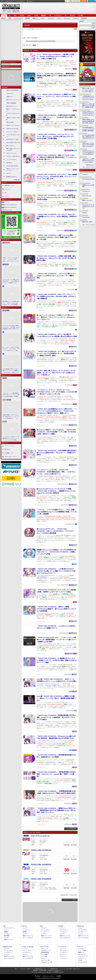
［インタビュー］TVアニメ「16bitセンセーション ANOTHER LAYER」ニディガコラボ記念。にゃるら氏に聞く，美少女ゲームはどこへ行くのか (57, 392)
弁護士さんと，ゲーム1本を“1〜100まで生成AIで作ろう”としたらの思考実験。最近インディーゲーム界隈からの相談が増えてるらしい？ (88, 145)
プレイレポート (46, 930)
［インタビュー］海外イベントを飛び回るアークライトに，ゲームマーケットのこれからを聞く (11, 438)
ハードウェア (58, 15)
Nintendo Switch (8, 210)
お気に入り (76, 1)
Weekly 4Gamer (10, 93)
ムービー (59, 18)
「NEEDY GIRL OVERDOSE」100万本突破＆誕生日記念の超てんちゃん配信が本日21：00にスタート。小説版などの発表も (57, 453)
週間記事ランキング (10, 186)
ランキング (91, 1)
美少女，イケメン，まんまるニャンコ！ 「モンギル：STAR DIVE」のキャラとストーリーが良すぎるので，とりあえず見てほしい (11, 260)
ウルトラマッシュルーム (40, 836)
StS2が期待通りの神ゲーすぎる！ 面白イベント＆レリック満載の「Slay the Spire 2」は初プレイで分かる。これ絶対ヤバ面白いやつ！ (11, 371)
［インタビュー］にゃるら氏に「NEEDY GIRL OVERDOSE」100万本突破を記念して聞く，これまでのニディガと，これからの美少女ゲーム (56, 472)
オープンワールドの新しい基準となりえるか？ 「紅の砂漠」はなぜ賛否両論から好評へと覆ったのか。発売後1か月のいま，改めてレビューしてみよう (11, 327)
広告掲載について (9, 453)
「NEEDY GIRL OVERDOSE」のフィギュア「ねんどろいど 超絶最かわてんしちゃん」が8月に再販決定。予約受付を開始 (57, 217)
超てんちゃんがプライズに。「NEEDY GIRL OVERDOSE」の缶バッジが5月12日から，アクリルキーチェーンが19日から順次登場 (55, 531)
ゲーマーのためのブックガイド (13, 136)
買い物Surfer (9, 163)
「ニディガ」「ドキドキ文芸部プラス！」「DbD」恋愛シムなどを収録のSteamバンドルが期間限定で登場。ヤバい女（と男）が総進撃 (57, 512)
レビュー (43, 18)
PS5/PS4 (22, 15)
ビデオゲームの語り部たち (13, 156)
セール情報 (44, 954)
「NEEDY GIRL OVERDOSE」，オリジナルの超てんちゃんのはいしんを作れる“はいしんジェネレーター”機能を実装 (56, 276)
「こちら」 (57, 970)
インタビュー (51, 18)
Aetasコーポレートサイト (11, 457)
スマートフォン (44, 947)
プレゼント (76, 18)
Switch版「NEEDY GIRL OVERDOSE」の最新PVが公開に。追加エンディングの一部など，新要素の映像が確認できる (56, 698)
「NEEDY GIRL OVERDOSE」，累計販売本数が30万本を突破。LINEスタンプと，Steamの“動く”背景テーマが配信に (56, 774)
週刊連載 (28, 18)
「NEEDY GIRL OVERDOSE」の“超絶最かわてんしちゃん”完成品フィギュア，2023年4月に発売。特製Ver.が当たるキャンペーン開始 (57, 660)
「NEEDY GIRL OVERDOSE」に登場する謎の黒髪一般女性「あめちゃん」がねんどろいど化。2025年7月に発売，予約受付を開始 (56, 258)
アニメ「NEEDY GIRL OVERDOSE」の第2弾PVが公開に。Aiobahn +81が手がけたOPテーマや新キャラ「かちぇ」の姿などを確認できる (55, 57)
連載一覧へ (18, 180)
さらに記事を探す (71, 829)
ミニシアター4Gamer (11, 159)
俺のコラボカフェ (11, 146)
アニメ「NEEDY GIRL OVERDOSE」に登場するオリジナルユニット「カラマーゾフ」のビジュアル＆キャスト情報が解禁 (56, 96)
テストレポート (64, 951)
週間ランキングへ (91, 165)
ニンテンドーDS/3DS (27, 947)
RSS (2, 1)
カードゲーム (82, 954)
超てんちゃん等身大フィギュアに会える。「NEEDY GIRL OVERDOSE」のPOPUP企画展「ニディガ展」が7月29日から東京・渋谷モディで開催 (56, 432)
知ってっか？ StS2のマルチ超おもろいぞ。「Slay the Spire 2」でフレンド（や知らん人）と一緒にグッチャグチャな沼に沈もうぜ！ (11, 349)
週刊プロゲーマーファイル (13, 100)
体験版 (6, 932)
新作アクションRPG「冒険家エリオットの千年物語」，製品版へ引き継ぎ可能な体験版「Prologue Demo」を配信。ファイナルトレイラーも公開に (88, 106)
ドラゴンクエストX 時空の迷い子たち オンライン (88, 206)
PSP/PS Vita (80, 926)
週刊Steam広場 (10, 122)
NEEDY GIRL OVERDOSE (41, 850)
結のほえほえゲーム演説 (12, 139)
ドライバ (7, 196)
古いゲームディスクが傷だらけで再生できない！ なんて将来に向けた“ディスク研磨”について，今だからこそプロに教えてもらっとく (11, 281)
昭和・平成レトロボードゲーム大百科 (13, 149)
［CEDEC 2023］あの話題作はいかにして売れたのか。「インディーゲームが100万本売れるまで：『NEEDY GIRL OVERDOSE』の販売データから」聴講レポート (57, 411)
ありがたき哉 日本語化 (12, 166)
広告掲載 (59, 976)
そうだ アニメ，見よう (12, 132)
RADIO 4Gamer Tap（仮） (13, 129)
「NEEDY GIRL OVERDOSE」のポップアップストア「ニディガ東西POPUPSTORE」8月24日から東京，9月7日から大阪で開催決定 (56, 296)
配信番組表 (84, 18)
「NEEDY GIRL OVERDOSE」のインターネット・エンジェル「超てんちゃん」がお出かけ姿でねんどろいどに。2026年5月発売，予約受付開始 (56, 136)
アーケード (80, 947)
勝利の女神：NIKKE (87, 222)
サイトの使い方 (21, 1)
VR (50, 15)
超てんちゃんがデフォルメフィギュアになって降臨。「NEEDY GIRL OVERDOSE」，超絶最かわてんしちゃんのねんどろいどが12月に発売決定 (56, 491)
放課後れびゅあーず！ (12, 177)
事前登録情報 (45, 952)
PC (10, 15)
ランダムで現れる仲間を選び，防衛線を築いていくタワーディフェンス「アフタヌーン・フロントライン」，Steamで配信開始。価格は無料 (88, 137)
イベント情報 (82, 951)
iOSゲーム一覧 (45, 960)
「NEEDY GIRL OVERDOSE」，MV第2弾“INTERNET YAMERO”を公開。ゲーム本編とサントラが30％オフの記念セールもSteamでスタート (56, 571)
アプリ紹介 (44, 956)
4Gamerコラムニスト (11, 153)
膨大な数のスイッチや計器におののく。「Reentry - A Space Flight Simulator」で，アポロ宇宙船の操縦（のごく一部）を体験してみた (11, 303)
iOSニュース (45, 949)
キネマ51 (8, 173)
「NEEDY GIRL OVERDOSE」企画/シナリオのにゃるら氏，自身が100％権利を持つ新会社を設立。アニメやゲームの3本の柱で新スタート (56, 157)
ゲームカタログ (83, 962)
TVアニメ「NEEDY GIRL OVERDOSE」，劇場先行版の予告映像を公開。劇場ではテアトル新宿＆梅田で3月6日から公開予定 (56, 76)
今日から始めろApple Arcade (13, 142)
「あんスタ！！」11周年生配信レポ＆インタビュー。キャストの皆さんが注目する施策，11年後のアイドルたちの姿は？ (11, 395)
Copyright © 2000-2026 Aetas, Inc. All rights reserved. (48, 978)
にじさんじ (85, 174)
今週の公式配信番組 (11, 103)
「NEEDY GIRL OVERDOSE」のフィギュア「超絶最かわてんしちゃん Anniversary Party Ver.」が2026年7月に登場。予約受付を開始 (57, 197)
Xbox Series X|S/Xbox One (11, 205)
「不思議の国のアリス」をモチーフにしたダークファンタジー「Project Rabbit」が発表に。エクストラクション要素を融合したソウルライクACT (88, 98)
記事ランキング (9, 940)
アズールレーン (86, 191)
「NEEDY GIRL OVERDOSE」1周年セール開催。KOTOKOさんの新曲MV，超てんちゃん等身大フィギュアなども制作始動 (56, 609)
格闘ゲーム (81, 952)
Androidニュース (46, 951)
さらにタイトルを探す (70, 900)
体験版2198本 (16, 12)
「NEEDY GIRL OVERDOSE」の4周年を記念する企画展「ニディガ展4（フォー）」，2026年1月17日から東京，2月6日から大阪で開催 (56, 117)
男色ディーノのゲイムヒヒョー (13, 110)
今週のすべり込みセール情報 (13, 118)
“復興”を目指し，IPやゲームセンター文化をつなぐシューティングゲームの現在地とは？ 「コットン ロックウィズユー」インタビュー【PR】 (11, 417)
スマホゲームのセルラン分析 (13, 114)
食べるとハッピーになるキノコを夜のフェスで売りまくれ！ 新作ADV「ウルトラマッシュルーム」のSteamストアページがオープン (56, 317)
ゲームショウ (67, 18)
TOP (4, 16)
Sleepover (84, 213)
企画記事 (3, 18)
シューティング (83, 956)
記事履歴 (84, 1)
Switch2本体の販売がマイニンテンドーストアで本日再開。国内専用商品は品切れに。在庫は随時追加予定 (88, 129)
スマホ (36, 15)
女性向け (43, 15)
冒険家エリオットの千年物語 (88, 186)
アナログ (72, 15)
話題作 (10, 18)
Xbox (15, 15)
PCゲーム (7, 202)
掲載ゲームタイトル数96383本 (11, 10)
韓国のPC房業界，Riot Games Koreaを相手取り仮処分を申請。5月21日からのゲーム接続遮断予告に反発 (88, 121)
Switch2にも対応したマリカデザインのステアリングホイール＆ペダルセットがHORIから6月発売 (88, 113)
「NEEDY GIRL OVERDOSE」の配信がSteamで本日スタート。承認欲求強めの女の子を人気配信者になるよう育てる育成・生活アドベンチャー (57, 810)
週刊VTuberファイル (11, 106)
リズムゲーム (82, 958)
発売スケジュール (28, 936)
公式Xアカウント (10, 1)
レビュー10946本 (7, 12)
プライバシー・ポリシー (49, 976)
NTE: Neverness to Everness (88, 180)
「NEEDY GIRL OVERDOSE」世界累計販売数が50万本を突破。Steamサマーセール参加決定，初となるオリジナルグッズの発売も (56, 717)
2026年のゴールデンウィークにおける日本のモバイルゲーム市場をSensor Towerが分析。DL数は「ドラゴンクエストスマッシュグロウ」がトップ (88, 153)
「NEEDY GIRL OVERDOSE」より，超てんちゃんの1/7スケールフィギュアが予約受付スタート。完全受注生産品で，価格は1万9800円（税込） (56, 353)
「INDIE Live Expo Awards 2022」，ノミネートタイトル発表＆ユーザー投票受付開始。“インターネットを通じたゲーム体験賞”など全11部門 (56, 640)
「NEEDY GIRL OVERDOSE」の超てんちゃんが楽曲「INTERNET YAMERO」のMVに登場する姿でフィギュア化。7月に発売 (56, 237)
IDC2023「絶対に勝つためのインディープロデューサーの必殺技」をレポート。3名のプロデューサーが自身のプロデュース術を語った (56, 373)
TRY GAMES (43, 841)
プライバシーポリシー (10, 446)
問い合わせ (30, 1)
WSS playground (44, 855)
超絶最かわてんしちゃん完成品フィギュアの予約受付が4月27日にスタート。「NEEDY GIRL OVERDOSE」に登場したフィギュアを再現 (56, 552)
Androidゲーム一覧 (46, 962)
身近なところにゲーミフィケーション (13, 170)
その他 (80, 960)
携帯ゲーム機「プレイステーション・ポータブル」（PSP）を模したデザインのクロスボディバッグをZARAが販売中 (88, 90)
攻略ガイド (35, 18)
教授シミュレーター (87, 200)
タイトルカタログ (28, 938)
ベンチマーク (64, 958)
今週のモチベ (10, 97)
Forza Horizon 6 (86, 217)
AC (66, 15)
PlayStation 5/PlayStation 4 (11, 207)
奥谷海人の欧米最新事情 (12, 90)
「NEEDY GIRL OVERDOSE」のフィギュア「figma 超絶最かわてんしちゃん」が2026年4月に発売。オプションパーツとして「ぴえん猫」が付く (57, 177)
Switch (29, 15)
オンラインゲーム (18, 18)
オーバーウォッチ (87, 196)
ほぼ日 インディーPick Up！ (13, 125)
